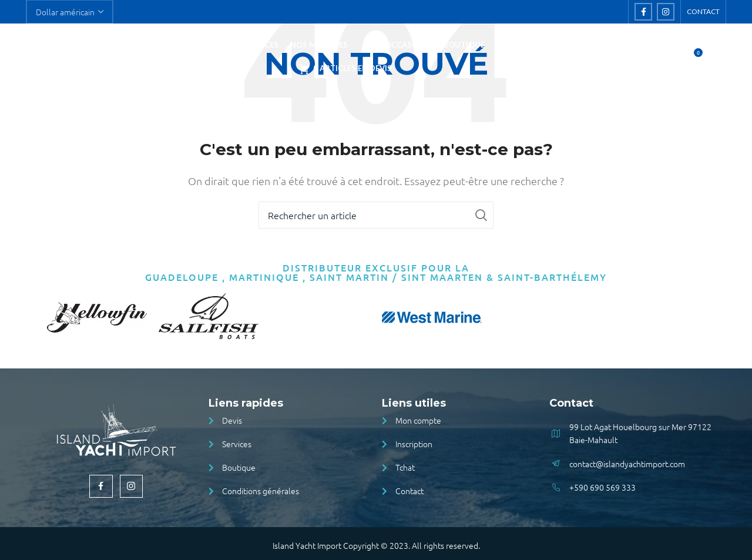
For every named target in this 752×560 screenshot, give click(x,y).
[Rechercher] (668, 60)
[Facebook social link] (643, 12)
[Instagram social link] (666, 12)
